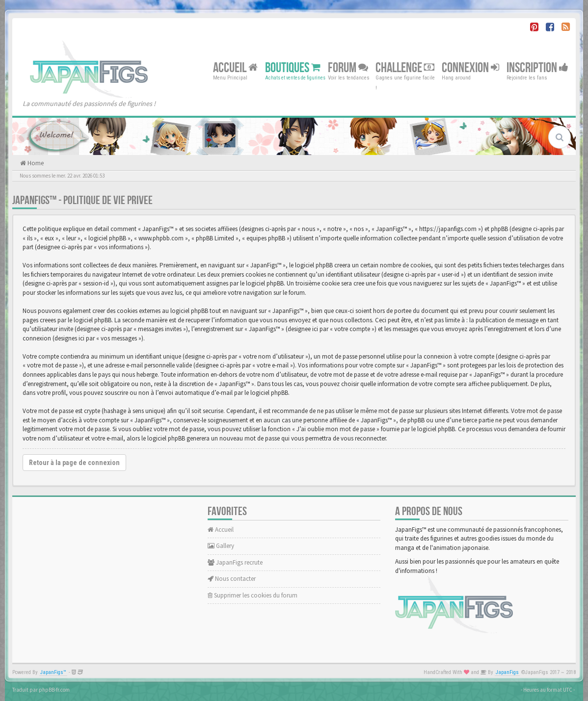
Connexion (470, 67)
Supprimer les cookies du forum (253, 595)
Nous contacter (232, 579)
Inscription (537, 67)
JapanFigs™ (53, 672)
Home (35, 163)
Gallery (221, 546)
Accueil (235, 67)
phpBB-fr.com (54, 690)
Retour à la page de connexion (74, 463)
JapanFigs (507, 672)
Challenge (405, 67)
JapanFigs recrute (235, 562)
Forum (348, 67)
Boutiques (293, 67)
